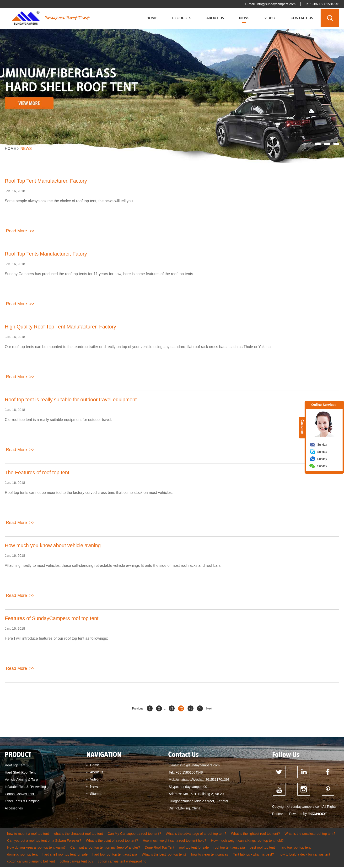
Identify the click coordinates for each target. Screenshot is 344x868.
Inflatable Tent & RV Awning (25, 787)
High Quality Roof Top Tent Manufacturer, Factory (62, 327)
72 (181, 708)
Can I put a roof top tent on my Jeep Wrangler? (105, 848)
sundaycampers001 (194, 787)
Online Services (324, 405)
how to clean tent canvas (210, 855)
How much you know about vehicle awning (54, 546)
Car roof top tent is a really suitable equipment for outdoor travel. (59, 420)
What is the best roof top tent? (164, 855)
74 (200, 708)
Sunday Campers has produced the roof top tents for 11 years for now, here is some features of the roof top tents (100, 274)
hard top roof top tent (295, 848)
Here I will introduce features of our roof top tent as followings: (57, 638)
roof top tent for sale (194, 848)
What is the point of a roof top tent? (112, 841)
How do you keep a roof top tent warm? (36, 848)
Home (152, 18)
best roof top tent (262, 848)
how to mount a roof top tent (28, 834)
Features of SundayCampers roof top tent (53, 619)
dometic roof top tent (22, 855)
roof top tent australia (229, 848)
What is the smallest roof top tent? (310, 834)
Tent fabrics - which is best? (253, 855)
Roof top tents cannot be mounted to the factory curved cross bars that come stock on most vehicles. (90, 493)
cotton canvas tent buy (76, 862)
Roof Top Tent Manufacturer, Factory (47, 181)
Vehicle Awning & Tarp (21, 780)
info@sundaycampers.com (276, 4)
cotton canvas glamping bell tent (31, 862)
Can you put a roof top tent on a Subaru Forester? (44, 841)
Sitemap (96, 794)
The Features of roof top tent (38, 473)
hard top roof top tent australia (115, 855)
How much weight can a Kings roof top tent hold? (247, 841)
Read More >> (20, 232)
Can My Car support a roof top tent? (134, 834)
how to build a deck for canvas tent (304, 855)
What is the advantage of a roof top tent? (196, 834)
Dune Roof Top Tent (159, 848)
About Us (215, 18)
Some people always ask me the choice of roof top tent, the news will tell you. (70, 201)
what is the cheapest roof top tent (78, 834)
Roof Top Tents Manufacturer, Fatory (47, 254)
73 (190, 708)
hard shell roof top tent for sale (65, 855)
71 (172, 708)
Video (270, 18)
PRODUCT (18, 755)
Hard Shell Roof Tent (20, 772)
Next (209, 709)
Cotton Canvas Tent (19, 794)
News (244, 18)
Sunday (322, 445)
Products (182, 18)
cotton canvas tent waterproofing (122, 862)
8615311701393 (218, 780)
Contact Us (302, 18)
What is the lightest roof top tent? (255, 834)
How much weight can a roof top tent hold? (175, 841)
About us (97, 772)
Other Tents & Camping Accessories (22, 805)
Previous (138, 709)
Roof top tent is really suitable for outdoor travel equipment (73, 400)
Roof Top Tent (15, 765)
